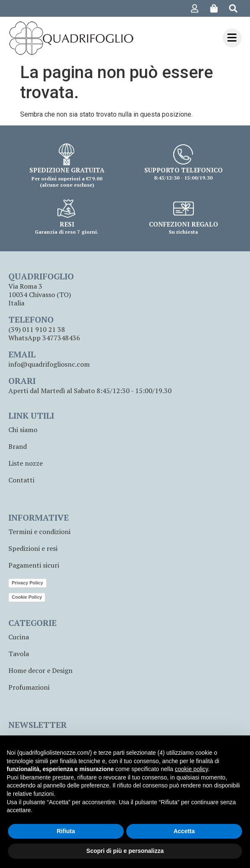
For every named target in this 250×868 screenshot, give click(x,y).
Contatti (21, 480)
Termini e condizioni (39, 532)
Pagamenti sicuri (34, 565)
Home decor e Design (40, 670)
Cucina (19, 637)
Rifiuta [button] (66, 831)
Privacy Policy (27, 583)
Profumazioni (29, 687)
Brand (18, 446)
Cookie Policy (27, 597)
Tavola (19, 654)
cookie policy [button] (191, 769)
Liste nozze (26, 463)
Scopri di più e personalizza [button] (125, 851)
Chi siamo (23, 430)
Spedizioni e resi (33, 548)
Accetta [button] (184, 831)
